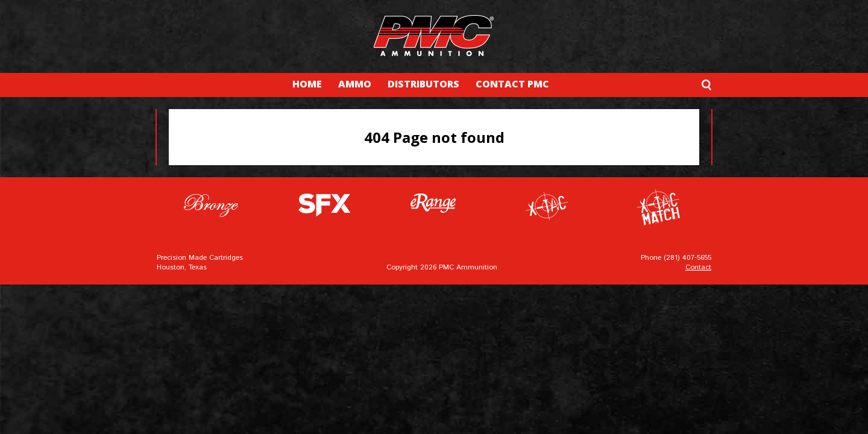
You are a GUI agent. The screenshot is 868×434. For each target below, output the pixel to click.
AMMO (355, 84)
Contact (698, 267)
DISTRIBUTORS (423, 84)
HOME (307, 84)
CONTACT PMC (512, 84)
